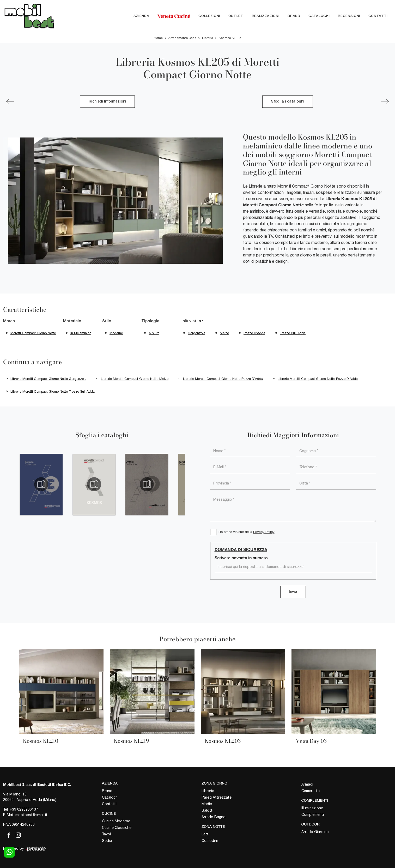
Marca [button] (9, 321)
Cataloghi (319, 16)
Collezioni (209, 16)
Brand (294, 16)
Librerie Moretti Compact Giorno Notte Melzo (135, 379)
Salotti (207, 810)
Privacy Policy (264, 532)
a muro (154, 333)
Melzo (224, 333)
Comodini (210, 841)
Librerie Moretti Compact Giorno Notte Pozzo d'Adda (223, 379)
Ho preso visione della (247, 532)
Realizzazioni (266, 16)
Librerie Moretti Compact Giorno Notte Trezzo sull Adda (53, 391)
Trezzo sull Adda (293, 333)
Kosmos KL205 (230, 38)
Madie (207, 804)
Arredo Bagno (214, 817)
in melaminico (81, 333)
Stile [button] (107, 321)
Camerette (311, 791)
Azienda (141, 16)
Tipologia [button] (150, 321)
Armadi (307, 784)
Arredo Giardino (315, 832)
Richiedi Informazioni (107, 102)
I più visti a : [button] (192, 321)
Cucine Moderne (116, 821)
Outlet (236, 16)
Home (158, 38)
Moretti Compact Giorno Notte (33, 333)
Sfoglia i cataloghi (288, 102)
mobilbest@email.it (31, 815)
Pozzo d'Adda (254, 333)
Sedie (107, 841)
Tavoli (107, 834)
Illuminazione (312, 808)
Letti (205, 834)
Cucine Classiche (117, 828)
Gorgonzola (196, 333)
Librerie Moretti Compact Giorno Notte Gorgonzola (48, 379)
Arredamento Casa (182, 38)
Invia (293, 592)
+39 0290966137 (24, 809)
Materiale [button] (72, 321)
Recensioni (349, 16)
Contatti (378, 16)
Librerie (208, 38)
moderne (116, 333)
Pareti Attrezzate (217, 797)
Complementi (313, 815)
